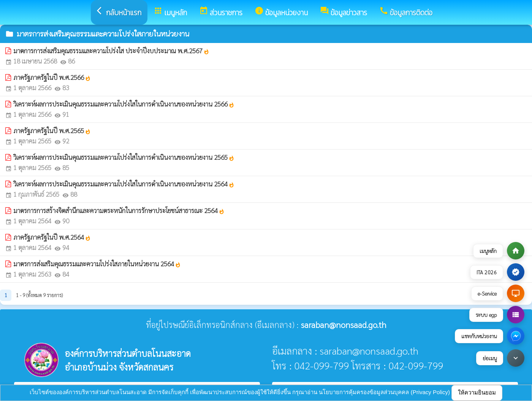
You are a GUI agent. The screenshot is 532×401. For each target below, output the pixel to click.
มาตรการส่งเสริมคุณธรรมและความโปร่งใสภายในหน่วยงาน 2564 (97, 264)
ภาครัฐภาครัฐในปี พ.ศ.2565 (52, 130)
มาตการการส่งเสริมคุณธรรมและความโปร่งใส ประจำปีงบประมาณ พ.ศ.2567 (111, 51)
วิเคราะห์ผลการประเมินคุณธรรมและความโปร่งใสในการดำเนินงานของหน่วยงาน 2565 (124, 157)
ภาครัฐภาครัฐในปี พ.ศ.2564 (52, 237)
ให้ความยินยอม (477, 392)
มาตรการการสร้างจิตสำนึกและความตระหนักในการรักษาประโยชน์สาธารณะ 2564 (119, 210)
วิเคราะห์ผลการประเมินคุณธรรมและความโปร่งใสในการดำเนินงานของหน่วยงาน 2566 (124, 104)
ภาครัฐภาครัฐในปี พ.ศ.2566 (52, 77)
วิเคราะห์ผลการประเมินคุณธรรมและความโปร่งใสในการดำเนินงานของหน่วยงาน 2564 (124, 184)
